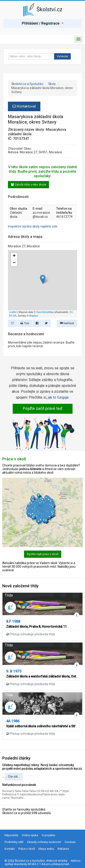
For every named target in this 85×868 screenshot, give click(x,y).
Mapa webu (46, 849)
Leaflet (13, 312)
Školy (52, 84)
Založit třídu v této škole (28, 185)
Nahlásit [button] (67, 323)
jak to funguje (58, 397)
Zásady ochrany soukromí (44, 842)
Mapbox (34, 316)
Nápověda (11, 835)
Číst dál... (14, 777)
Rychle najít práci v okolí (43, 554)
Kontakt (10, 849)
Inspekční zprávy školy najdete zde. (33, 226)
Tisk (25, 323)
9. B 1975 (14, 671)
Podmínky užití (14, 842)
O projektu (49, 835)
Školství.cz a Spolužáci (27, 84)
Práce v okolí (27, 849)
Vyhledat (62, 56)
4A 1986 (13, 721)
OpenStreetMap (45, 312)
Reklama (63, 849)
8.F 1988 (13, 621)
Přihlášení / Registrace (43, 23)
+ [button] (14, 256)
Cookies (70, 842)
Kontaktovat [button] (24, 106)
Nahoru (76, 861)
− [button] (14, 263)
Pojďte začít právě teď (43, 408)
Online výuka (30, 835)
